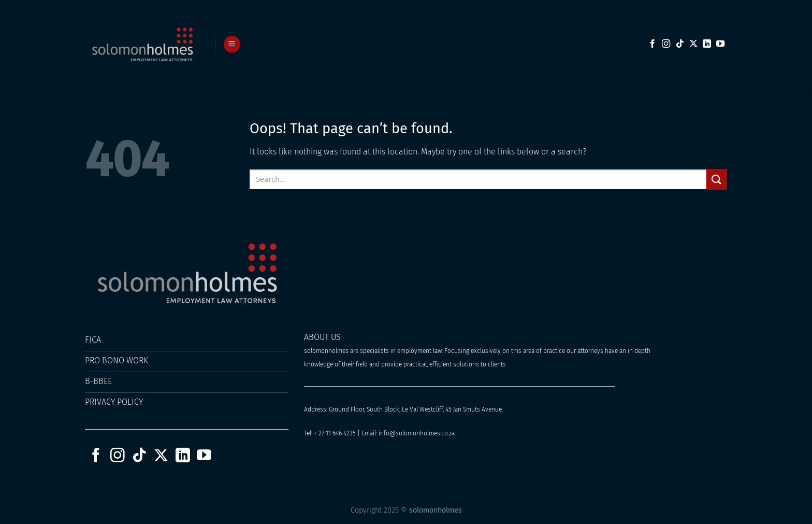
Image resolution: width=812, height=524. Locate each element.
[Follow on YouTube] (720, 44)
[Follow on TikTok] (680, 44)
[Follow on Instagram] (666, 44)
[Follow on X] (693, 44)
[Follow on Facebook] (653, 44)
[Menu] (232, 44)
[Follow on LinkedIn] (707, 44)
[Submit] (717, 179)
